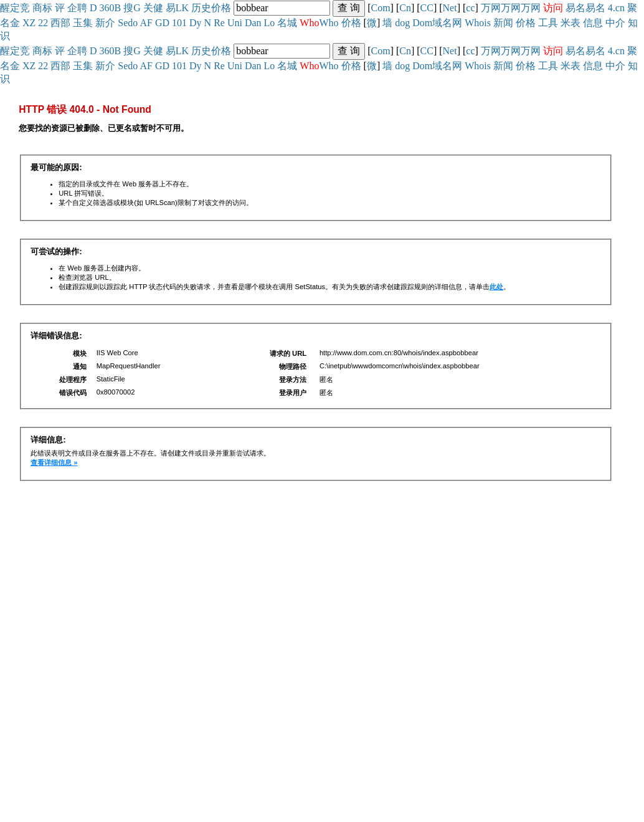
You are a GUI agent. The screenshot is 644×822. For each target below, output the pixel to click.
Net (450, 8)
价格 (221, 8)
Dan (253, 23)
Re (219, 23)
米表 (571, 23)
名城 (287, 23)
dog (402, 23)
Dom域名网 (437, 23)
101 (179, 23)
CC (427, 8)
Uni (235, 23)
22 (43, 23)
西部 (60, 23)
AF (146, 23)
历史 (201, 8)
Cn (405, 8)
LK (182, 8)
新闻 (503, 23)
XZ (29, 23)
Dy (196, 23)
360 (107, 8)
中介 (615, 23)
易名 (575, 8)
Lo (270, 23)
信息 (593, 23)
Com (380, 8)
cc (470, 8)
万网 (491, 8)
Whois (478, 23)
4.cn (616, 8)
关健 (153, 8)
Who (329, 23)
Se (123, 23)
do (133, 23)
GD (162, 23)
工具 (548, 23)
